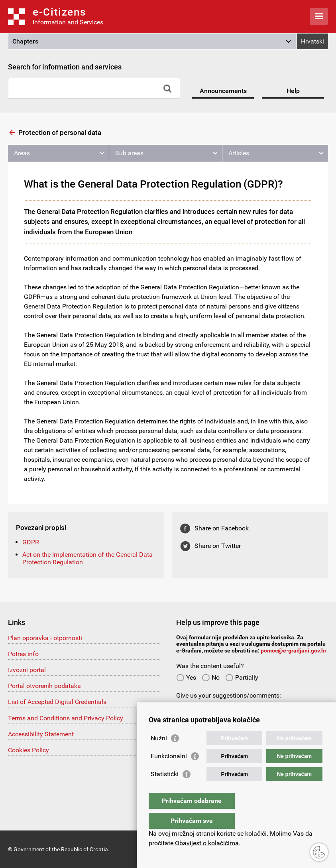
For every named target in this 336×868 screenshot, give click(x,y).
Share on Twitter (218, 546)
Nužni (159, 754)
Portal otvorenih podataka (44, 686)
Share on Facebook (222, 528)
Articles (239, 153)
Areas (22, 153)
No (211, 677)
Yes (186, 677)
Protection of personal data (60, 132)
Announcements (223, 91)
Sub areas (129, 153)
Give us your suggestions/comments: (229, 695)
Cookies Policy (28, 750)
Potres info (23, 654)
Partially (242, 677)
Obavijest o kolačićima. (207, 843)
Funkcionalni (169, 772)
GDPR (31, 542)
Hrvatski (312, 41)
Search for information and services (65, 67)
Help (293, 91)
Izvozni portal (27, 670)
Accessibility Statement (41, 734)
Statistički (165, 790)
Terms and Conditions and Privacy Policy (66, 718)
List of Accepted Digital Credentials (57, 702)
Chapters (25, 41)
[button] (152, 42)
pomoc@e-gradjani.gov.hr (294, 651)
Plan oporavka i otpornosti (45, 638)
